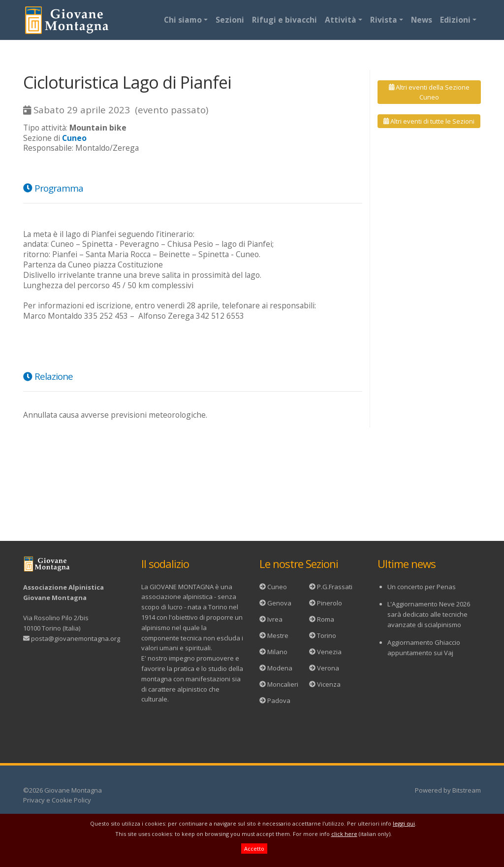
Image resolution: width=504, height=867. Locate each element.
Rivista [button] (384, 20)
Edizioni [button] (455, 20)
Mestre (278, 635)
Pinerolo (330, 603)
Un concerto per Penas (422, 587)
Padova (279, 700)
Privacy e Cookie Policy (57, 800)
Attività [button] (341, 20)
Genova (279, 603)
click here (344, 834)
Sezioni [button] (230, 20)
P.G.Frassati (335, 587)
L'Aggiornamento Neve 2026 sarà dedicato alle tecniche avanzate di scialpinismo (429, 614)
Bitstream (467, 790)
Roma (326, 619)
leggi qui (404, 823)
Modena (280, 668)
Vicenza (329, 684)
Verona (328, 668)
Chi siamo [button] (183, 20)
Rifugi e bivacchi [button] (284, 20)
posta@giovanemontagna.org (76, 638)
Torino (327, 635)
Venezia (329, 652)
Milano (277, 652)
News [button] (422, 20)
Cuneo (277, 587)
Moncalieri (283, 684)
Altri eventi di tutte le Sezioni (429, 121)
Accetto (254, 849)
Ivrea (275, 619)
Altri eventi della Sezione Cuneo (429, 92)
